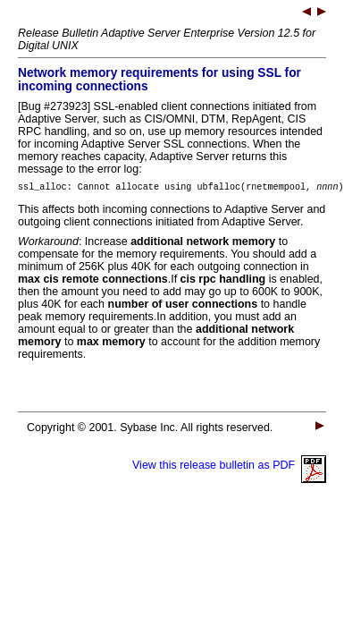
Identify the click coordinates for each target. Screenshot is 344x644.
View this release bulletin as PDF (229, 468)
